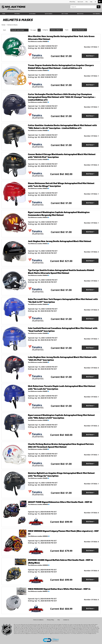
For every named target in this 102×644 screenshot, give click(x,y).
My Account (80, 2)
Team (4, 14)
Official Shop (72, 2)
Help (91, 2)
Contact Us (66, 620)
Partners (17, 14)
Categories (32, 14)
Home (3, 25)
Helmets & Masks (56, 30)
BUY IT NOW (65, 14)
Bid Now (90, 56)
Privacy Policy (50, 620)
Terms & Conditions (38, 620)
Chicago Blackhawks (79, 30)
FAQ (87, 2)
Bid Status (80, 14)
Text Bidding (96, 14)
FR (95, 2)
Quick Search (49, 14)
